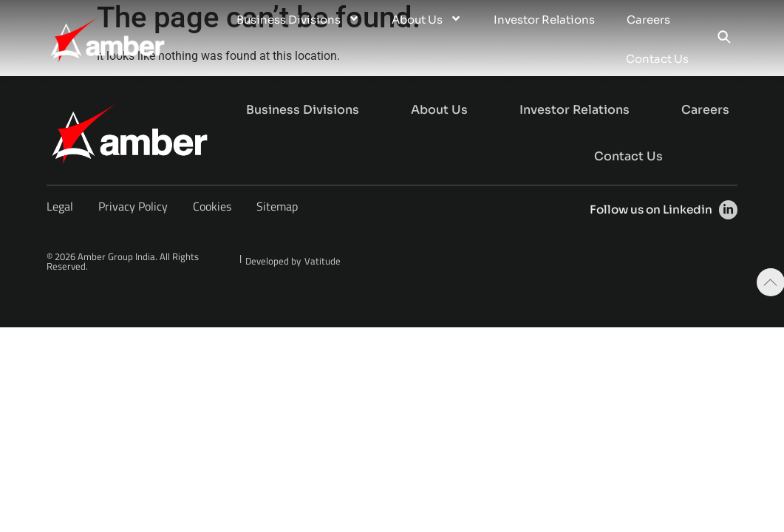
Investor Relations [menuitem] (544, 20)
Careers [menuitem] (648, 20)
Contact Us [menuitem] (657, 59)
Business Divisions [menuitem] (298, 20)
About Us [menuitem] (427, 20)
